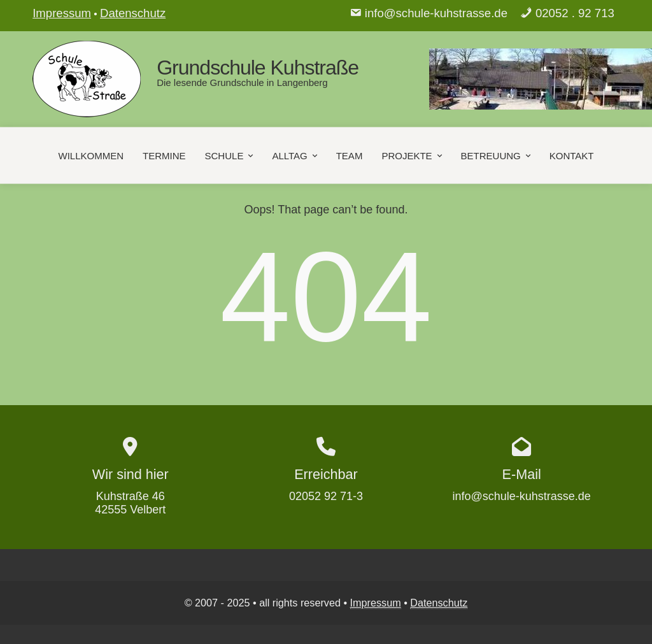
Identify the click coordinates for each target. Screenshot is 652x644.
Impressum (62, 13)
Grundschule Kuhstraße (258, 68)
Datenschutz (133, 13)
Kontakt (572, 155)
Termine (164, 155)
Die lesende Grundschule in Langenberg (242, 82)
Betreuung (497, 155)
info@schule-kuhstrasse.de (436, 13)
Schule (230, 155)
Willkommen (91, 155)
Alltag (295, 155)
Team (350, 155)
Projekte (413, 155)
